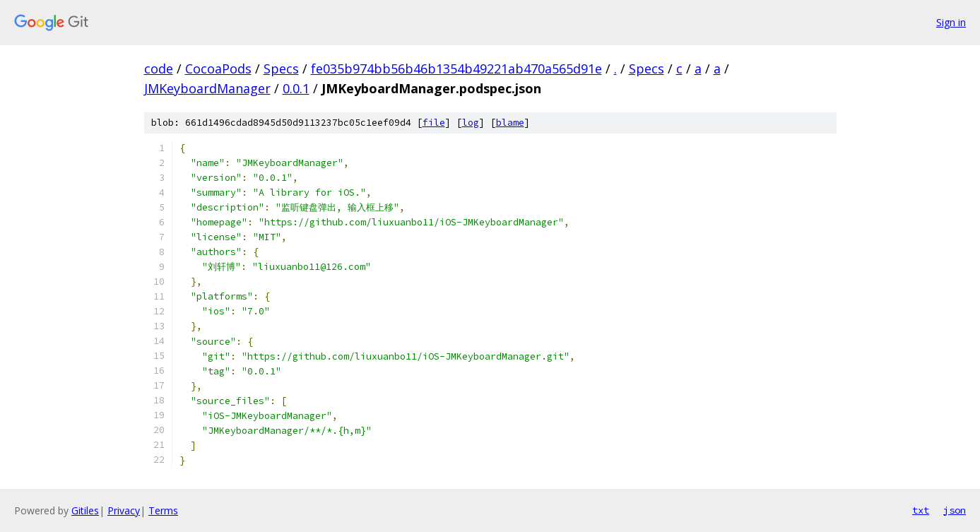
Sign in (951, 22)
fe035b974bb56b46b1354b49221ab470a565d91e (456, 69)
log (471, 123)
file (434, 123)
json (955, 510)
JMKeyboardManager (207, 88)
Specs (281, 69)
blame (510, 123)
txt (921, 510)
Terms (163, 510)
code (159, 69)
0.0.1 (296, 88)
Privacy (124, 510)
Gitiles (85, 510)
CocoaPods (218, 69)
